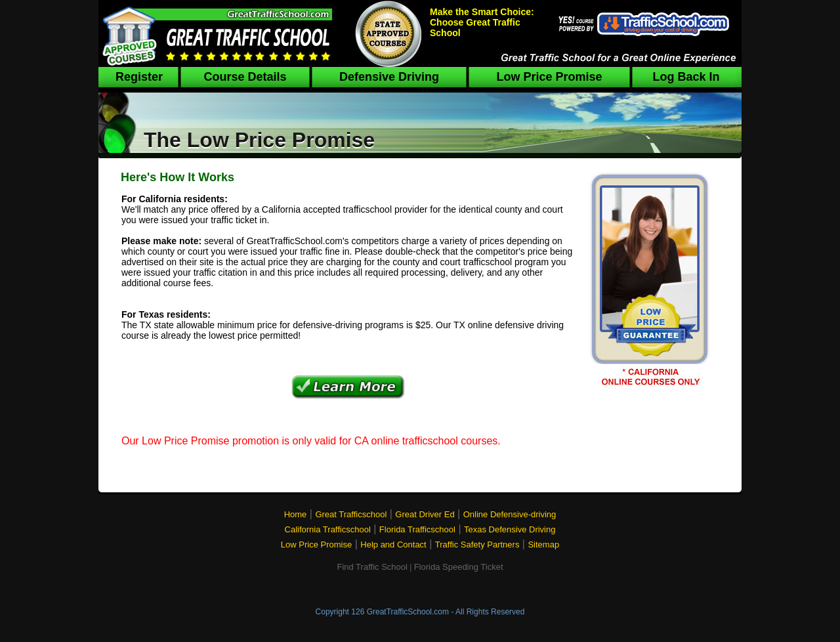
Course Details (245, 77)
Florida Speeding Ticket (459, 567)
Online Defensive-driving (510, 514)
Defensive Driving (389, 77)
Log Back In (686, 77)
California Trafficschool (328, 529)
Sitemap (543, 545)
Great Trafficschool (351, 514)
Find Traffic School (372, 567)
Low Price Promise (549, 77)
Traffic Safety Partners (477, 545)
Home (296, 514)
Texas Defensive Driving (510, 529)
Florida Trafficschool (417, 529)
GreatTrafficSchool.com (408, 612)
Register (139, 77)
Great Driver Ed (425, 514)
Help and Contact (393, 545)
